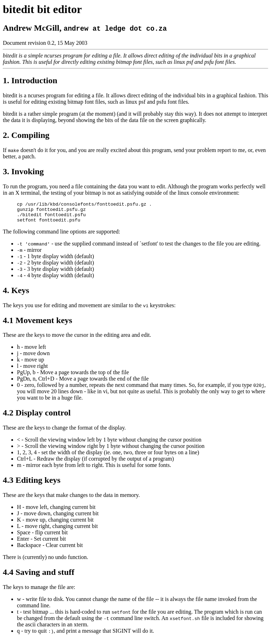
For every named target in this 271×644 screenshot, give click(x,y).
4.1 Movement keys (38, 324)
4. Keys (16, 294)
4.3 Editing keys (32, 484)
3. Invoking (23, 171)
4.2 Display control (37, 417)
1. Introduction (30, 80)
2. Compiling (26, 135)
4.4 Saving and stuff (39, 576)
